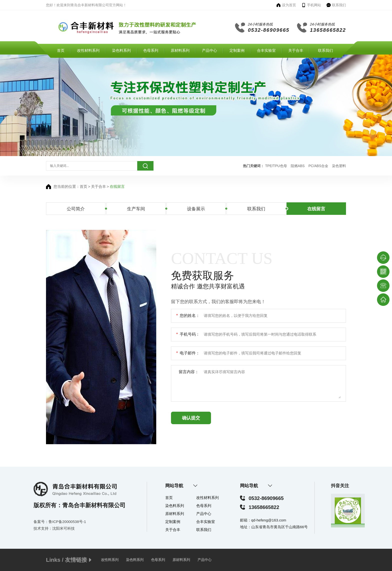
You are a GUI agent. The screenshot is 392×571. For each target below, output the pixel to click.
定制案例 (237, 50)
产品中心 (209, 50)
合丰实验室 (266, 50)
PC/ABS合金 (318, 166)
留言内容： (189, 372)
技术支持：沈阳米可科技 (54, 528)
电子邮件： (188, 353)
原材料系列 (180, 50)
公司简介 (76, 209)
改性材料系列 (88, 50)
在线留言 (117, 186)
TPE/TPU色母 (276, 166)
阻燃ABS (298, 166)
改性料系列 (110, 560)
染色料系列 (121, 50)
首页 (61, 50)
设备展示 (196, 209)
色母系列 (151, 50)
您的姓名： (188, 316)
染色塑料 (339, 166)
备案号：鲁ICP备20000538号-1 (60, 522)
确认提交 (191, 418)
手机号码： (188, 335)
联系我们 (325, 50)
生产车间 (136, 209)
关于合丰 (296, 50)
